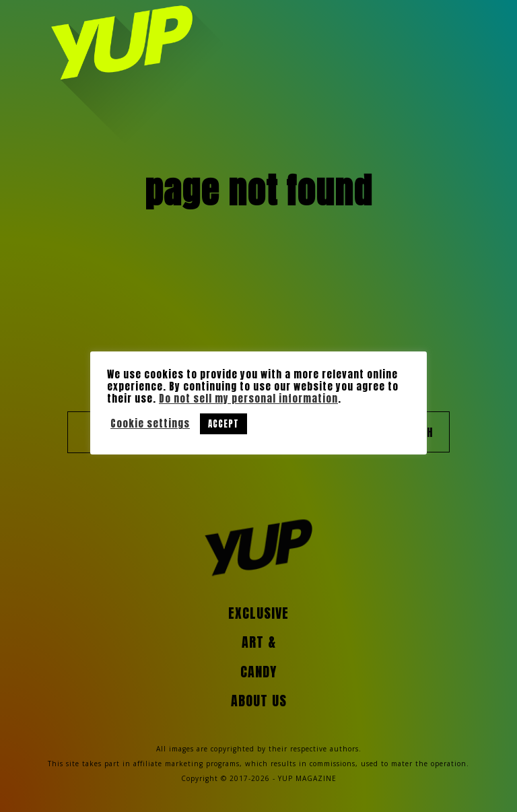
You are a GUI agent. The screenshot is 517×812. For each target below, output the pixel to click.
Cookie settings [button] (150, 424)
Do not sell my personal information (248, 399)
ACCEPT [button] (223, 424)
